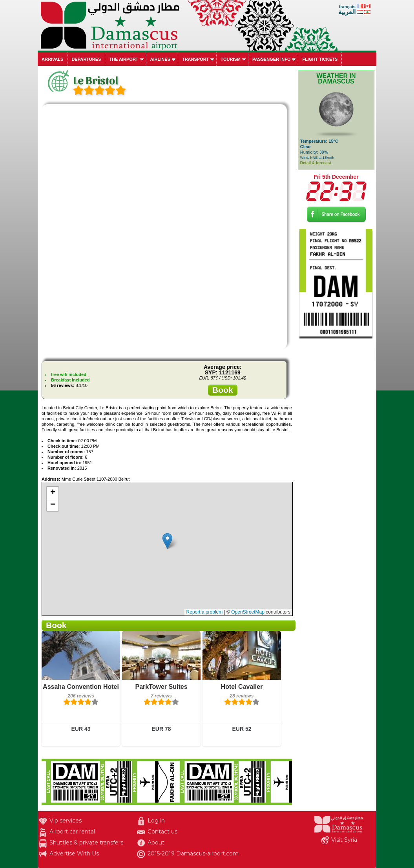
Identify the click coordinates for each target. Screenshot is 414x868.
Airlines (160, 59)
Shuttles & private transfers (86, 843)
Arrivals (52, 59)
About (156, 843)
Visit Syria (344, 840)
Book (223, 390)
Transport (195, 59)
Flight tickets (320, 59)
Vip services (66, 821)
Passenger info (272, 59)
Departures (86, 59)
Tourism (231, 59)
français (347, 7)
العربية (347, 12)
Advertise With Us (74, 853)
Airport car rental (72, 832)
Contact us (162, 832)
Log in (156, 821)
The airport (124, 59)
